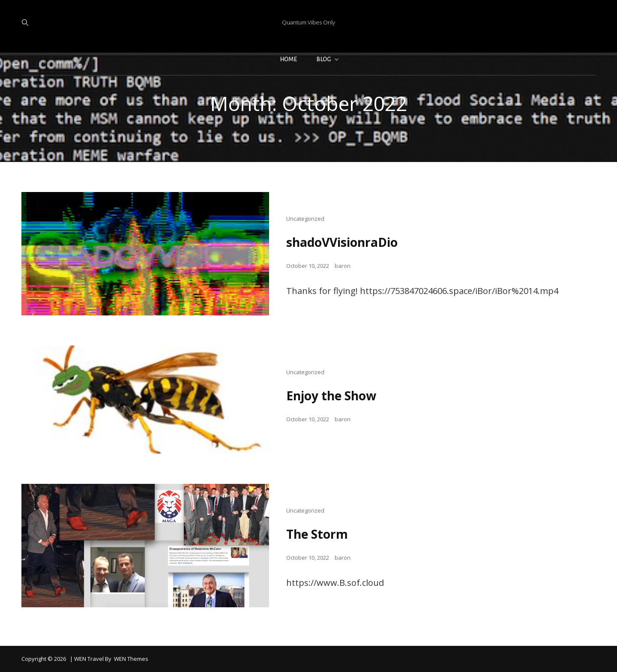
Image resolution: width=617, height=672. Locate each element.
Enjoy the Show (331, 396)
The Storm (317, 534)
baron (343, 266)
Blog (328, 59)
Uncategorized (305, 219)
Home (288, 59)
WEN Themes (131, 659)
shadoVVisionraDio (342, 242)
